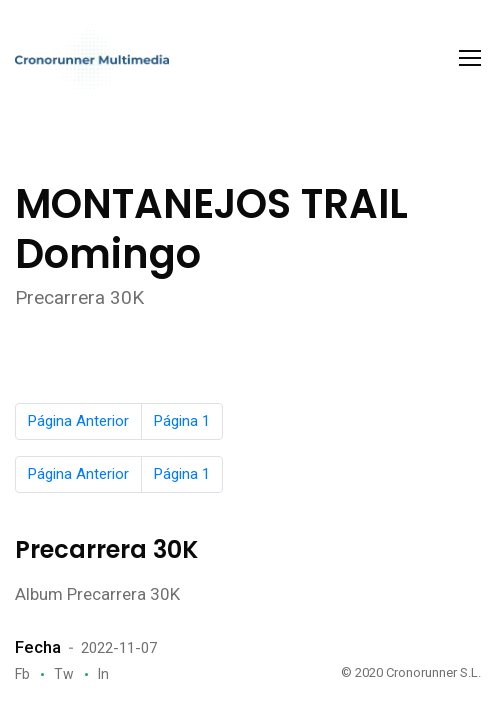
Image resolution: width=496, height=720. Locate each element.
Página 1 (182, 421)
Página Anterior (78, 421)
